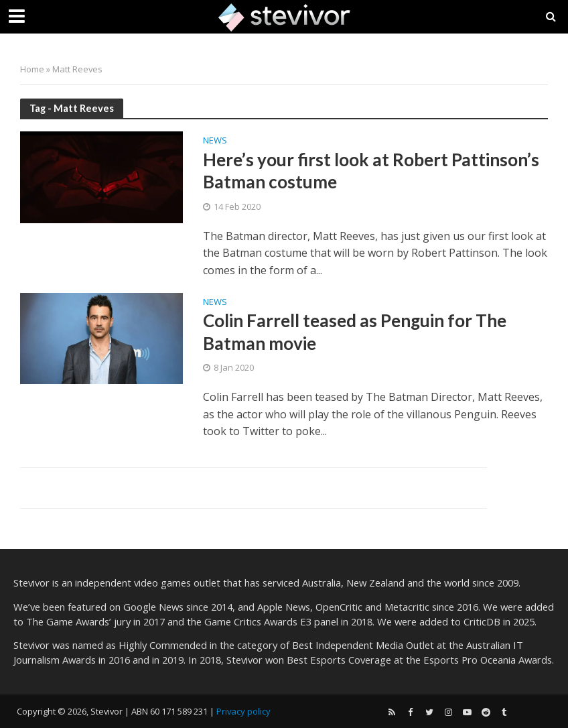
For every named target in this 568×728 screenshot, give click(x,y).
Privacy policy (243, 711)
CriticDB (482, 621)
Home (32, 69)
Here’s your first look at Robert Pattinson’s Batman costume (371, 171)
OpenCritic (339, 607)
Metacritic (407, 607)
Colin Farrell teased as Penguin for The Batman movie (355, 332)
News (215, 141)
